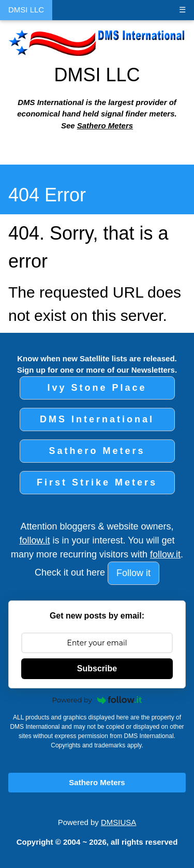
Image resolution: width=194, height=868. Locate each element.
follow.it (34, 540)
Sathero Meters (105, 126)
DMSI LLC (26, 10)
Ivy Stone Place (97, 388)
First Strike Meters (97, 482)
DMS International (97, 419)
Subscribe (97, 668)
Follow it (133, 573)
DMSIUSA (118, 822)
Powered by (97, 700)
